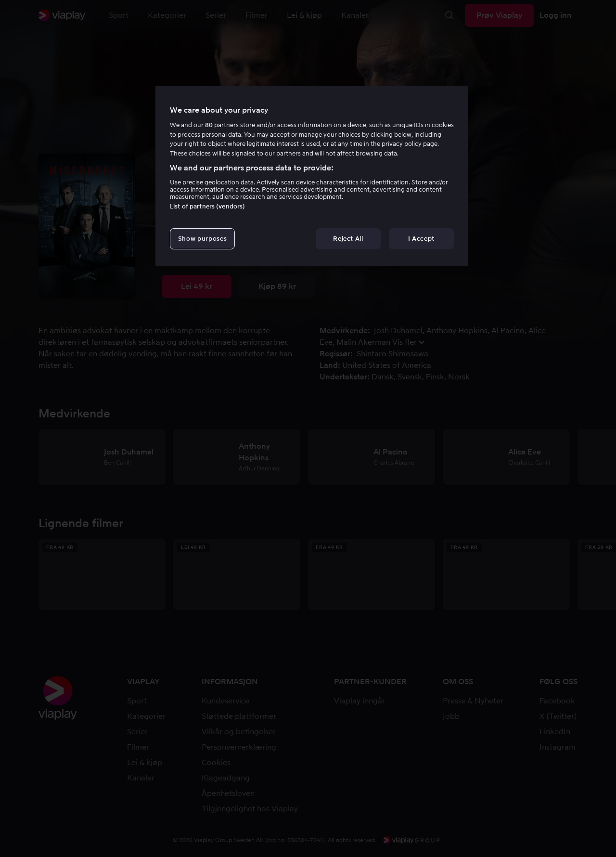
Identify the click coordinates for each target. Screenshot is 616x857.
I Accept (421, 239)
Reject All (348, 239)
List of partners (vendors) (207, 206)
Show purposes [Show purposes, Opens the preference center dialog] (202, 239)
